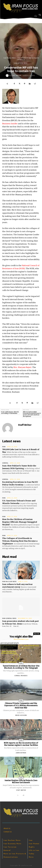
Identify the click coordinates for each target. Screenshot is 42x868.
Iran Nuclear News (10, 58)
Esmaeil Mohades (21, 676)
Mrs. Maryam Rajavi (22, 367)
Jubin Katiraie (21, 753)
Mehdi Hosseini (21, 715)
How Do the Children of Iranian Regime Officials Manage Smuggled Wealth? (20, 522)
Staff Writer (16, 75)
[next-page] (23, 795)
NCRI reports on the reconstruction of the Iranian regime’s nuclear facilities (21, 744)
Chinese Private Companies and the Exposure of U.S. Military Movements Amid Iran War (21, 705)
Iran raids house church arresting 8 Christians (10, 413)
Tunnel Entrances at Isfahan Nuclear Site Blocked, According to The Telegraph (21, 667)
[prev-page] (18, 795)
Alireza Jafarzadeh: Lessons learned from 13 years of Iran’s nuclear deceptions (32, 414)
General (5, 463)
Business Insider (10, 124)
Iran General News (9, 618)
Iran (4, 447)
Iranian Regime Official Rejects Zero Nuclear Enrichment (21, 781)
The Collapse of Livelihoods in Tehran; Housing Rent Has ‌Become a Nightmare (20, 541)
